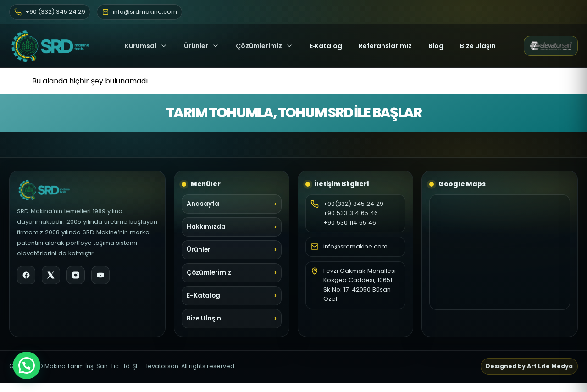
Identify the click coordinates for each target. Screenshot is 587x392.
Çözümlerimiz (264, 46)
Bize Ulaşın (478, 46)
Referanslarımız (385, 46)
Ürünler (196, 46)
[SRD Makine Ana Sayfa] (53, 46)
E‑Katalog (326, 46)
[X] (51, 275)
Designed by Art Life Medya (529, 366)
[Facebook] (26, 275)
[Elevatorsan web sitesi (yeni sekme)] (551, 46)
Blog (436, 46)
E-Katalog (203, 295)
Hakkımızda (206, 227)
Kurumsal (146, 46)
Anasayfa (203, 204)
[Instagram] (76, 275)
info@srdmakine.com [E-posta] (139, 12)
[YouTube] (100, 275)
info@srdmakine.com (355, 246)
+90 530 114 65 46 (350, 223)
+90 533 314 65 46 (351, 213)
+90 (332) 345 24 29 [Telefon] (50, 12)
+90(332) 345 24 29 (353, 204)
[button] (27, 365)
